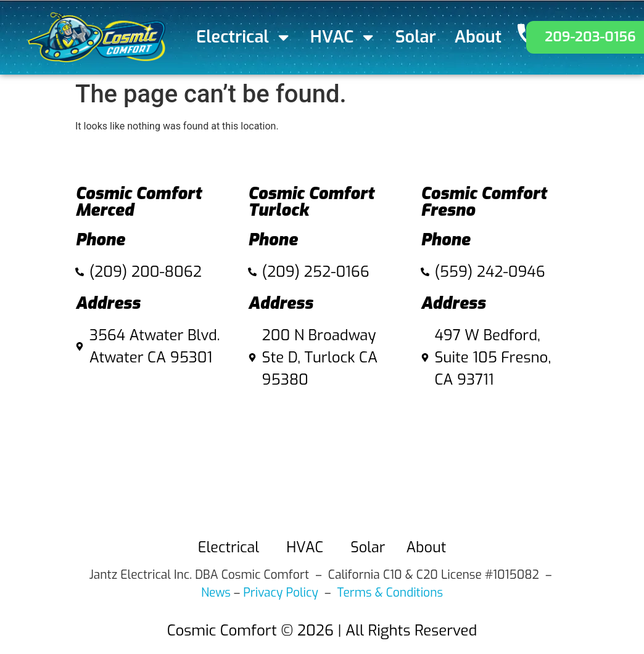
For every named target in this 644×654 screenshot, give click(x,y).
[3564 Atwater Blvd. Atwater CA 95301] (149, 438)
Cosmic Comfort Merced (138, 202)
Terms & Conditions (390, 593)
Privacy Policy (281, 593)
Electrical (244, 37)
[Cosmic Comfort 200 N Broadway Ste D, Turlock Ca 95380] (322, 460)
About (478, 37)
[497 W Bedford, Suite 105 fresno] (495, 460)
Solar (416, 37)
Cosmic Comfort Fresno (484, 202)
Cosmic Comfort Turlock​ (311, 202)
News (216, 593)
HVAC (344, 37)
